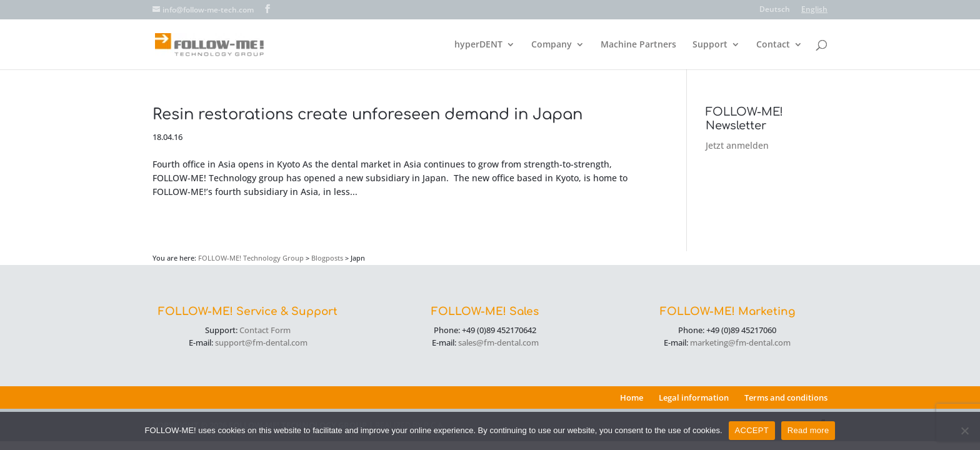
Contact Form (265, 330)
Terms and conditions (786, 397)
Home (632, 397)
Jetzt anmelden (737, 145)
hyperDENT (478, 45)
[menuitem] (775, 12)
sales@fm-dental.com (498, 342)
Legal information (694, 397)
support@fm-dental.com (261, 342)
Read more (808, 430)
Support (710, 45)
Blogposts (327, 258)
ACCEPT (752, 430)
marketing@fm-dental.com (740, 342)
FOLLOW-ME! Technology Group (251, 258)
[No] (964, 431)
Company (552, 45)
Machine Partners (638, 45)
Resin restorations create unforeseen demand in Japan (367, 115)
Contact (773, 45)
